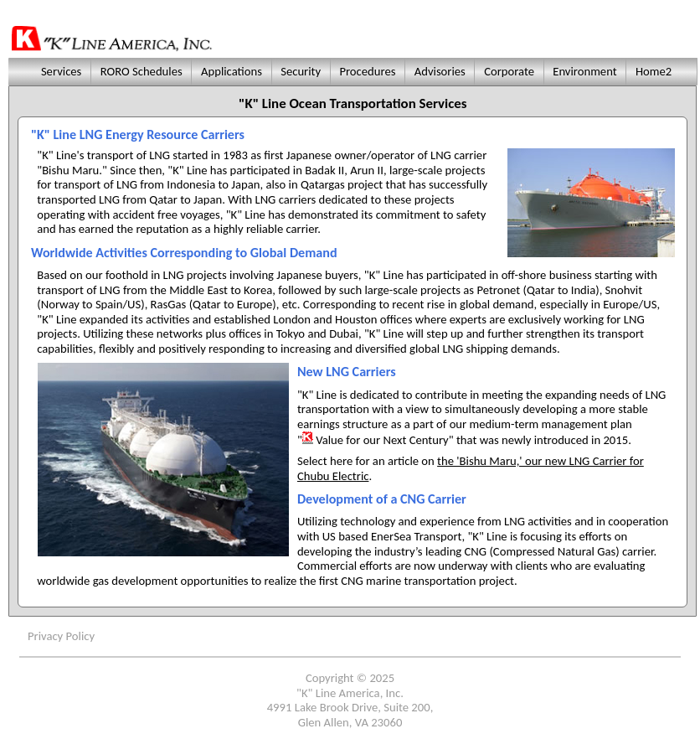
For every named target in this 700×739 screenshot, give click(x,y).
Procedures (368, 71)
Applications (232, 71)
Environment (585, 71)
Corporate (509, 71)
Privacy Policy (61, 636)
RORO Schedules (141, 71)
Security (301, 71)
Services (59, 71)
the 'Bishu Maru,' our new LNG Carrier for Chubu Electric (471, 468)
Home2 (654, 71)
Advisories (440, 71)
